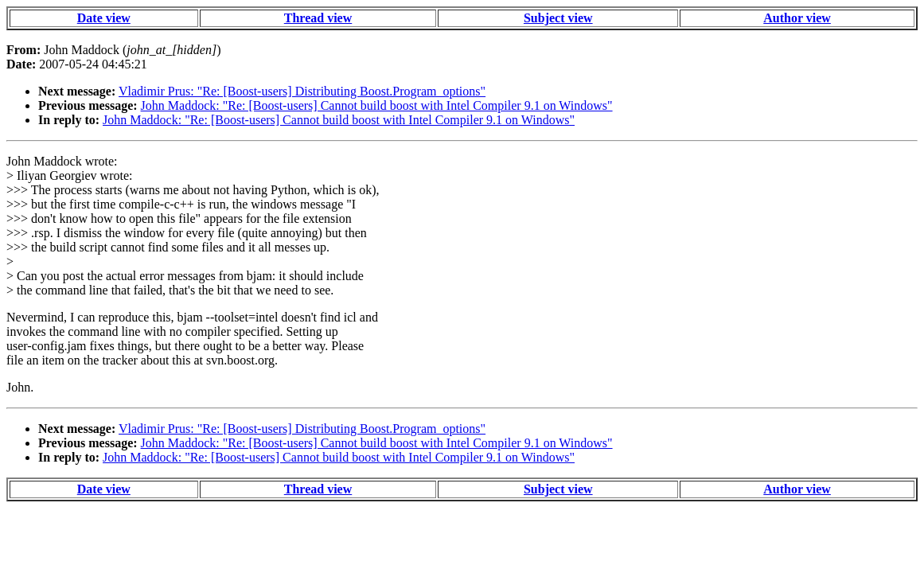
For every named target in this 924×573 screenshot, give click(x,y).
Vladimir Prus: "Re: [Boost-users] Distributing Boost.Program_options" (302, 91)
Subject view (558, 18)
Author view (797, 18)
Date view (104, 18)
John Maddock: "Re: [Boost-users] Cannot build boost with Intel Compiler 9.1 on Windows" (377, 105)
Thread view (318, 18)
